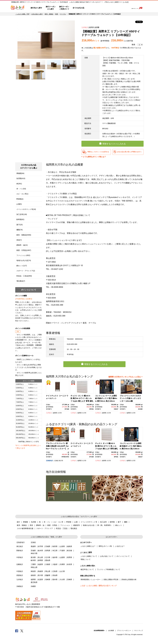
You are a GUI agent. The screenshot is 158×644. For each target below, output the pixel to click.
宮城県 (48, 546)
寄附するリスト (120, 8)
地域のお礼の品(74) (24, 260)
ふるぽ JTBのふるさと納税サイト (18, 8)
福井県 (55, 557)
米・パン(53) (21, 189)
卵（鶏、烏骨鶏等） (105, 525)
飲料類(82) (20, 219)
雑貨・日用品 (52, 525)
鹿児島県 (34, 582)
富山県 (40, 557)
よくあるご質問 (104, 8)
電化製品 (74, 528)
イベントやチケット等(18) (26, 209)
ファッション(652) (23, 255)
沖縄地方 (20, 586)
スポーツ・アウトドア (45, 528)
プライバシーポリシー (124, 631)
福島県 (69, 546)
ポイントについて (123, 556)
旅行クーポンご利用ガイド (64, 8)
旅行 (18, 522)
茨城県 (33, 551)
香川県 (40, 575)
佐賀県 (40, 579)
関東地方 (20, 551)
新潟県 (33, 557)
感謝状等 (76, 525)
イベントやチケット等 (89, 522)
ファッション (65, 525)
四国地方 (20, 575)
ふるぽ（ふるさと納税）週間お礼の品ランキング (98, 586)
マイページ (113, 8)
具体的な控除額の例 (129, 579)
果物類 (26, 522)
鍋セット (119, 525)
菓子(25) (20, 225)
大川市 (97, 27)
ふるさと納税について (89, 556)
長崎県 (48, 579)
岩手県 (40, 546)
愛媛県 (48, 575)
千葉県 (62, 551)
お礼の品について (107, 556)
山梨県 (62, 557)
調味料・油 (40, 525)
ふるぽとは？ (120, 546)
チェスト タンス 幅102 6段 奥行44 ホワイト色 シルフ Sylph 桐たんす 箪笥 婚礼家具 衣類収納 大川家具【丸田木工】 (82, 401)
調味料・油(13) (22, 245)
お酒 (76, 522)
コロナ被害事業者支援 (25, 528)
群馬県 (48, 551)
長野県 (69, 557)
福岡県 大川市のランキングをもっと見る (125, 377)
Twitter (22, 631)
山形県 (62, 546)
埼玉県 (55, 551)
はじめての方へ (93, 8)
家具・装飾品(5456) (24, 235)
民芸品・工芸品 (62, 528)
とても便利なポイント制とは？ (94, 157)
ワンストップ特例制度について (108, 569)
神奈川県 (34, 553)
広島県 (55, 571)
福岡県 (91, 27)
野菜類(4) (20, 199)
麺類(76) (20, 230)
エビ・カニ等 (58, 522)
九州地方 (85, 27)
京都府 (48, 564)
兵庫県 (62, 564)
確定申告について (87, 569)
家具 (57, 14)
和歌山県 (34, 567)
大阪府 (55, 564)
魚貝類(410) (21, 178)
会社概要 (111, 631)
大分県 (62, 579)
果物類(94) (20, 173)
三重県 (33, 564)
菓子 (119, 522)
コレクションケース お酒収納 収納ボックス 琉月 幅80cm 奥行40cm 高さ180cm (106, 398)
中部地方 (20, 557)
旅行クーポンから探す (51, 8)
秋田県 (55, 546)
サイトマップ (139, 631)
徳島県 (33, 575)
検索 (127, 8)
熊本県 (55, 579)
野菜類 (69, 522)
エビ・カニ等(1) (22, 194)
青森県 (33, 546)
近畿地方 (20, 564)
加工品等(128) (22, 214)
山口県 (62, 571)
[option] (46, 40)
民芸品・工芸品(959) (24, 276)
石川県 (48, 557)
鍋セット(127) (22, 266)
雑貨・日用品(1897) (24, 250)
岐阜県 (33, 560)
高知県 (55, 575)
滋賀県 (40, 564)
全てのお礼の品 (78, 8)
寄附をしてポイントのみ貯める (98, 152)
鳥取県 (33, 571)
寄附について (86, 559)
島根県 (40, 571)
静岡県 (40, 560)
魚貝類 (34, 522)
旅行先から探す (36, 8)
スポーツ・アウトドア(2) (26, 271)
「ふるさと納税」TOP (22, 14)
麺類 (126, 522)
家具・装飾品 (49, 14)
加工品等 (103, 522)
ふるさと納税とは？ (88, 546)
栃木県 (40, 551)
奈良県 (69, 564)
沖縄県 (33, 586)
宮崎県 (69, 579)
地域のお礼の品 (89, 525)
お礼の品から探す (37, 14)
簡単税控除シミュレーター (91, 579)
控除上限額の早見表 (111, 579)
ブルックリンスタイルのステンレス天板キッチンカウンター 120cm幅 (130, 398)
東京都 (69, 551)
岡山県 (48, 571)
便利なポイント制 (105, 546)
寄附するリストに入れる (114, 144)
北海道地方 (50, 461)
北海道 (56, 461)
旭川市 (61, 461)
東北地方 (20, 546)
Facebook (17, 631)
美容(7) (19, 240)
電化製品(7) (21, 281)
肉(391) (19, 184)
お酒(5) (19, 204)
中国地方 (20, 571)
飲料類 (112, 522)
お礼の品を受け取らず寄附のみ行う (129, 152)
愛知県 (48, 560)
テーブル (63, 14)
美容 (31, 525)
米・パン (47, 522)
